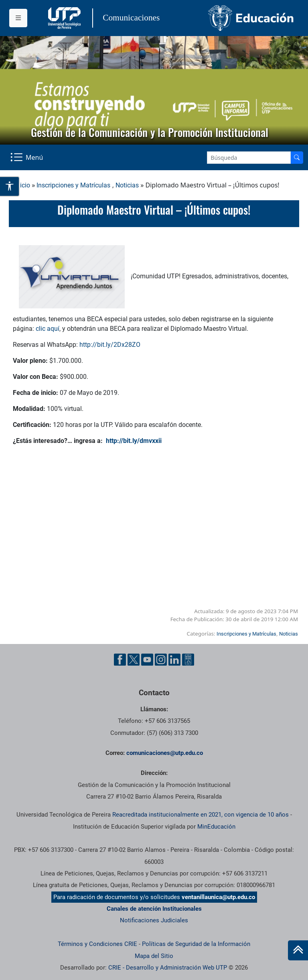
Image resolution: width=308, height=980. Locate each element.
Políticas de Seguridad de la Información (196, 944)
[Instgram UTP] (161, 660)
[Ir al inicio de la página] (298, 950)
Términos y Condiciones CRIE (97, 944)
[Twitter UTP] (134, 660)
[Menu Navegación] (27, 157)
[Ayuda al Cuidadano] (188, 660)
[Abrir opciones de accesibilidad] (10, 186)
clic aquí (48, 329)
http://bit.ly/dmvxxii (134, 441)
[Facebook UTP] (120, 660)
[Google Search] (249, 158)
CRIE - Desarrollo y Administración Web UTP (168, 968)
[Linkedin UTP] (174, 660)
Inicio (22, 185)
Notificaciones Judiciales (154, 920)
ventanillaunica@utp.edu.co (218, 897)
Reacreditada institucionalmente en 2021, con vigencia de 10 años (201, 815)
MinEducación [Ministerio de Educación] (216, 827)
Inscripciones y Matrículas (73, 185)
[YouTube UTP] (147, 660)
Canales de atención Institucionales (154, 909)
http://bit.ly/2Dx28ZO (110, 345)
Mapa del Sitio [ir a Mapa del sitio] (154, 956)
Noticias (127, 185)
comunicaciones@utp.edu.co (165, 753)
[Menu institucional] (18, 18)
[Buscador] (297, 158)
